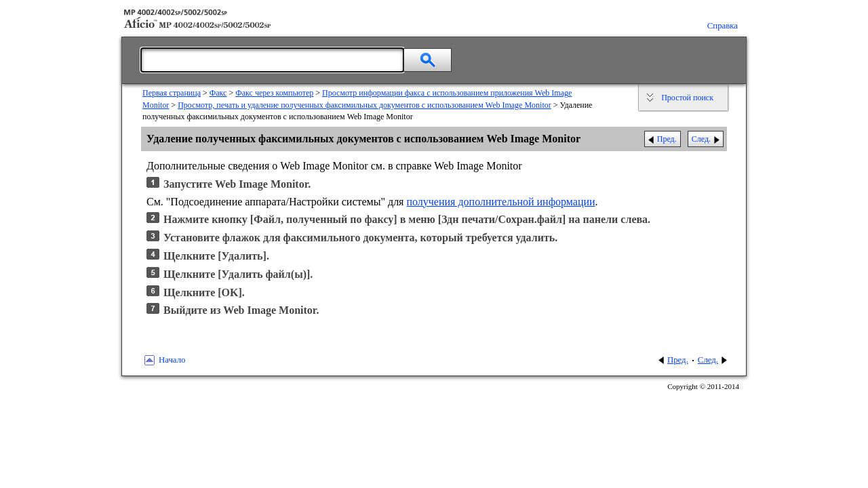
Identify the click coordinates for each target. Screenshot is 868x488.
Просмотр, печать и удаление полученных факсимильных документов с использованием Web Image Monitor (364, 105)
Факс (218, 93)
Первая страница (172, 93)
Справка (723, 26)
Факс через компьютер (274, 93)
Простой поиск (687, 98)
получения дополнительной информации (500, 202)
